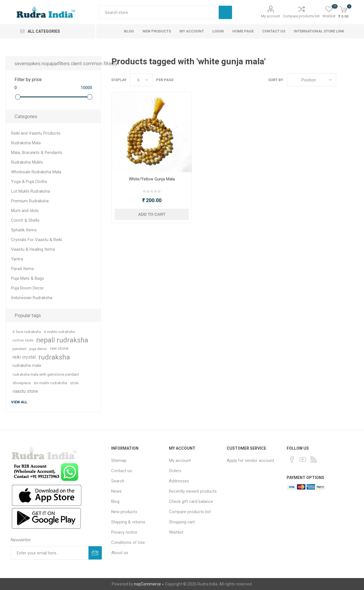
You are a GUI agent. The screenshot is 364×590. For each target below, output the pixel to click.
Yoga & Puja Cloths (29, 182)
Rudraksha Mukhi (27, 162)
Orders (175, 471)
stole (74, 383)
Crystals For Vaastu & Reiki (37, 240)
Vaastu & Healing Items (33, 249)
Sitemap (119, 461)
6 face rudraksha (27, 332)
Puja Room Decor (27, 288)
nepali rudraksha (62, 340)
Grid (343, 80)
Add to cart (152, 214)
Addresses (179, 481)
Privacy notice (124, 532)
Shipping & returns (128, 522)
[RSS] (314, 459)
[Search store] (159, 12)
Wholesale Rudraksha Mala (36, 172)
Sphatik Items (24, 230)
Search (225, 12)
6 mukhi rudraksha (59, 332)
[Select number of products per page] (141, 80)
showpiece (22, 383)
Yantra (17, 259)
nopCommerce (147, 584)
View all (19, 402)
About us (120, 553)
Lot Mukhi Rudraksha (31, 191)
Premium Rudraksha (30, 201)
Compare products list (301, 16)
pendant (19, 349)
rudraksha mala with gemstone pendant (46, 374)
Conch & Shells (25, 220)
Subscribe (95, 553)
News (116, 491)
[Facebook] (292, 459)
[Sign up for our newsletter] (50, 553)
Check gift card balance (191, 501)
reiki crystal (24, 357)
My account (271, 16)
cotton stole (23, 340)
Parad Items (22, 269)
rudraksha (54, 357)
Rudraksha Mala (26, 143)
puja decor (38, 349)
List (354, 80)
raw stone (59, 349)
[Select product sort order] (312, 80)
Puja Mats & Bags (28, 278)
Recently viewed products (193, 491)
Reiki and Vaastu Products (36, 133)
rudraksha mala (27, 366)
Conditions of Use (128, 542)
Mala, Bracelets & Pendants (37, 153)
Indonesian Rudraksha (32, 298)
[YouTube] (303, 459)
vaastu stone (25, 391)
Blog (115, 501)
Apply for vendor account (250, 461)
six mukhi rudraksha (50, 383)
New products (124, 512)
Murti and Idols (25, 211)
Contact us (122, 471)
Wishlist (176, 532)
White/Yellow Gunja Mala (152, 179)
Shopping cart (182, 522)
